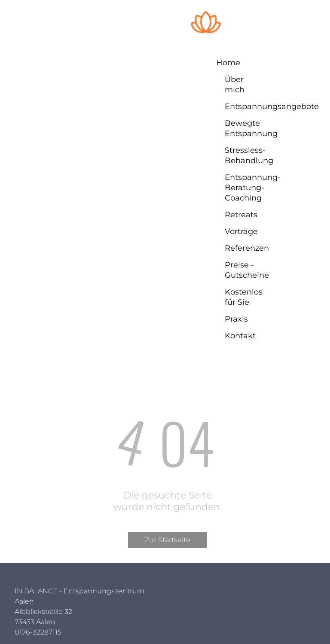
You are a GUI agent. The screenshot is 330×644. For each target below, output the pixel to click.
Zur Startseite (168, 540)
